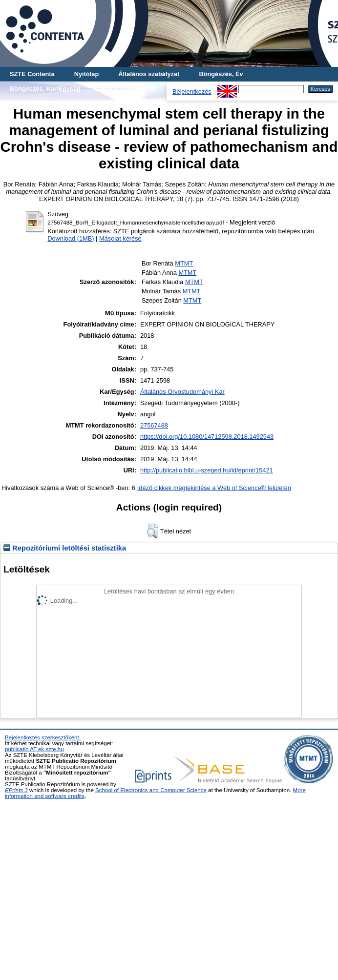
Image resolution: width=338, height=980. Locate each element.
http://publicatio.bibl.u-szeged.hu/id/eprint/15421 (207, 470)
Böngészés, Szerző (128, 89)
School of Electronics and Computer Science (151, 790)
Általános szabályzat (149, 74)
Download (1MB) (71, 238)
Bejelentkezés (192, 92)
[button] (153, 531)
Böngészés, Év (221, 74)
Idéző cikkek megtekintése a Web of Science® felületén (214, 488)
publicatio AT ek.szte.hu (34, 749)
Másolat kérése (120, 238)
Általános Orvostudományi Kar (182, 392)
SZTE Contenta (32, 74)
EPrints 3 (16, 790)
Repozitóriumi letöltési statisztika (65, 548)
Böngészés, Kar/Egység (45, 89)
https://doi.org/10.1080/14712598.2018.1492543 (207, 437)
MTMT (184, 263)
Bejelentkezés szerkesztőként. (43, 737)
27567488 (154, 425)
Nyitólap (86, 74)
